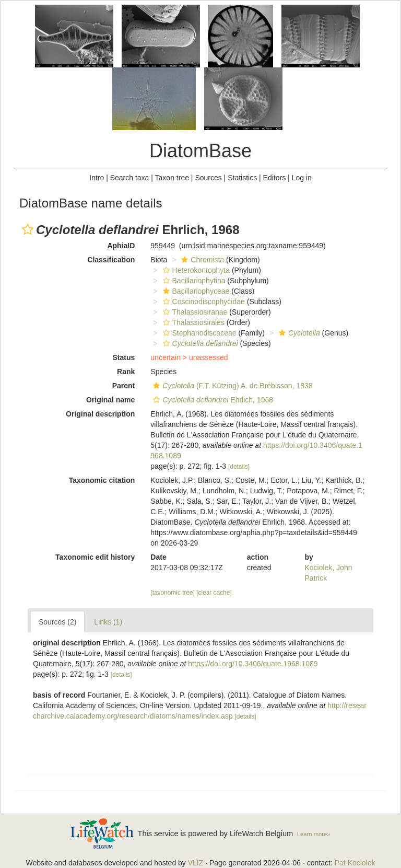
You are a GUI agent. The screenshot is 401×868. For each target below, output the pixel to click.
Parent (124, 386)
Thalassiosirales (192, 322)
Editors (275, 178)
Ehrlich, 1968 (212, 400)
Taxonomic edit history (95, 557)
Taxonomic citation (102, 480)
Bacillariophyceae (195, 291)
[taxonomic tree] (173, 593)
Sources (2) (57, 622)
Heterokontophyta (195, 270)
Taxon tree (172, 178)
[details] (239, 467)
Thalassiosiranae (194, 312)
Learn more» (314, 834)
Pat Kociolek (355, 863)
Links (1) (108, 622)
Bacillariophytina (193, 281)
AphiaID (121, 246)
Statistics (242, 178)
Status (124, 357)
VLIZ (196, 863)
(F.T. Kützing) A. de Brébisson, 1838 (231, 386)
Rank (126, 372)
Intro (97, 178)
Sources (208, 178)
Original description (100, 414)
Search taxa (130, 178)
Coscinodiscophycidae (203, 302)
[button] (28, 229)
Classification (111, 260)
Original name (110, 400)
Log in (302, 178)
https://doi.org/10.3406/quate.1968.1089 (253, 664)
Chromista (201, 260)
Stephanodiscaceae (198, 333)
